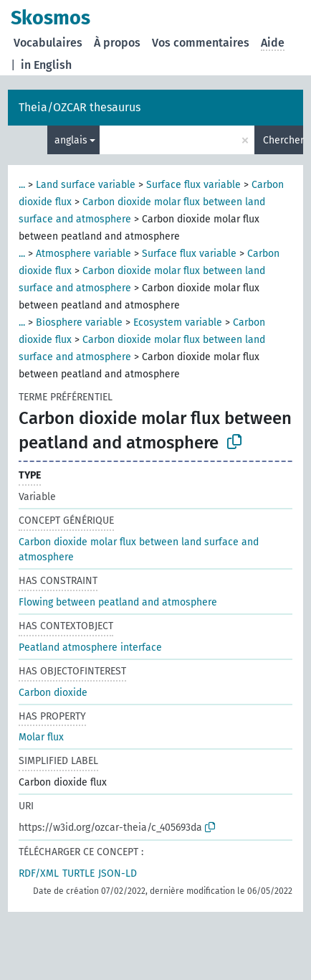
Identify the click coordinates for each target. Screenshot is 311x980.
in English (46, 65)
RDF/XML (39, 873)
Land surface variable (86, 185)
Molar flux (41, 737)
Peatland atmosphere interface (90, 647)
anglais (71, 140)
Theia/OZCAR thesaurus (80, 107)
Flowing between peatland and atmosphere (118, 602)
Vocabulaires (48, 43)
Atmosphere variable (83, 254)
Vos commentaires (201, 43)
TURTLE (78, 873)
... (22, 185)
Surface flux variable (193, 185)
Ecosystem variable (178, 322)
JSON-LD (118, 873)
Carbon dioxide (53, 693)
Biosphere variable (79, 322)
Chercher (283, 140)
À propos (117, 43)
